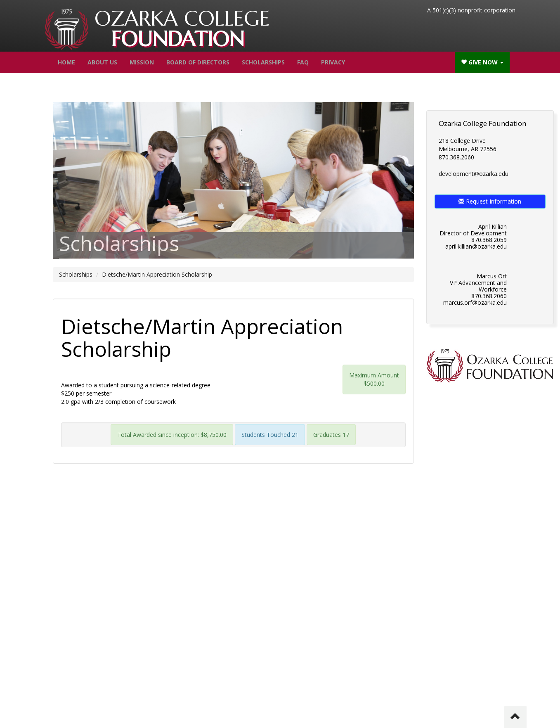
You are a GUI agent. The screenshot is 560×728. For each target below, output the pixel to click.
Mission (142, 62)
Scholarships (263, 62)
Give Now (482, 62)
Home (66, 62)
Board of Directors (198, 62)
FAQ (303, 62)
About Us (102, 62)
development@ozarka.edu (474, 174)
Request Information (490, 201)
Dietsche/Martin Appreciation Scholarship (157, 274)
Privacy (333, 62)
